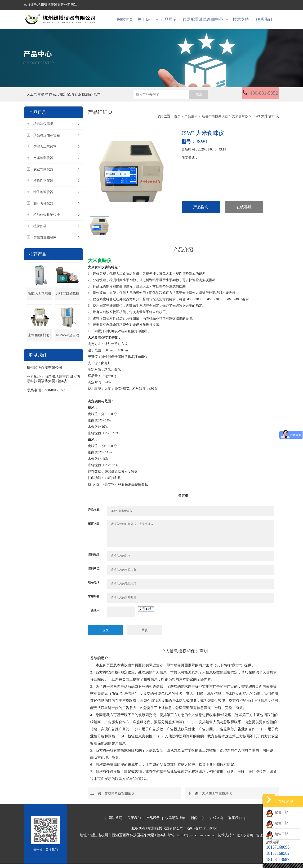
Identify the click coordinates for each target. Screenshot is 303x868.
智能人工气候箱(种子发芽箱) (40, 300)
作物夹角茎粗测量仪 (120, 798)
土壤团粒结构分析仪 (40, 342)
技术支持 (241, 22)
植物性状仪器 (43, 185)
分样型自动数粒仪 (67, 300)
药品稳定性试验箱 (47, 140)
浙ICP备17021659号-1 (202, 833)
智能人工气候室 (45, 151)
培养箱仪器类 (43, 128)
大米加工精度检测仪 (217, 798)
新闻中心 (218, 22)
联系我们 (264, 22)
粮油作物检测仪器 (47, 219)
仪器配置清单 (194, 22)
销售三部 (277, 834)
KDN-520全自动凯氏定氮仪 (67, 342)
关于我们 (148, 22)
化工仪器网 (245, 839)
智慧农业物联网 (45, 242)
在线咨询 (216, 822)
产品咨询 (201, 212)
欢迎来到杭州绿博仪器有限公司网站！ (52, 5)
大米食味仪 (240, 121)
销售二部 (277, 823)
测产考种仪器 (43, 208)
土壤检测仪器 (43, 162)
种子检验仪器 (43, 197)
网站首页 (125, 22)
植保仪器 (40, 231)
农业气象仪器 (43, 174)
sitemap (210, 839)
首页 (177, 121)
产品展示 (171, 22)
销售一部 (277, 812)
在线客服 (244, 212)
